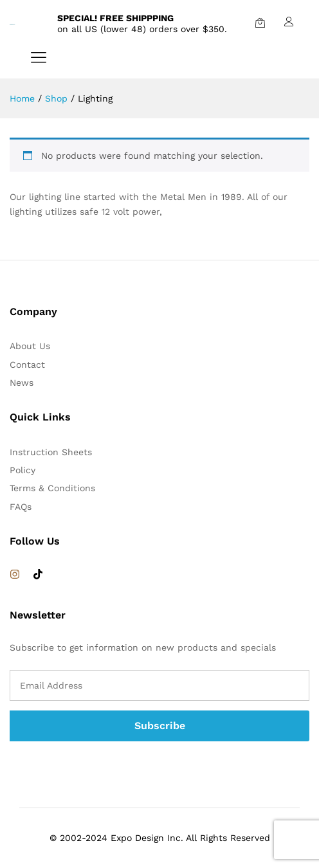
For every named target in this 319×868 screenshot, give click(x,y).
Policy (23, 470)
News (22, 383)
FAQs (21, 507)
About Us (30, 346)
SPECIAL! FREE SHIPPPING (115, 18)
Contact (27, 365)
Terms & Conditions (52, 488)
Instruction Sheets (51, 452)
